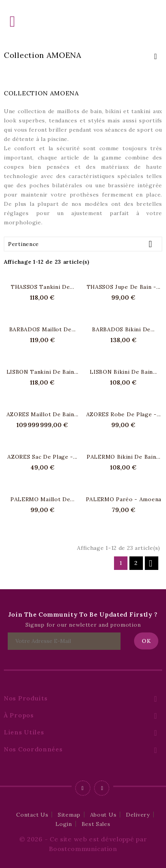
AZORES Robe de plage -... (124, 414)
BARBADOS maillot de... (43, 329)
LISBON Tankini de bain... (43, 372)
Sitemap (69, 815)
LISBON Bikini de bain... (123, 372)
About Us (103, 815)
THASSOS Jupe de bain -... (124, 287)
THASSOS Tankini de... (43, 287)
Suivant (151, 563)
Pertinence (83, 244)
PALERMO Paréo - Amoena (124, 499)
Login (64, 824)
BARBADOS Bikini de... (123, 329)
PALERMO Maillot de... (43, 499)
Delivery (138, 815)
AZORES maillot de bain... (43, 414)
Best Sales (96, 824)
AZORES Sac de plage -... (42, 457)
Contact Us (32, 815)
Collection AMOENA (43, 55)
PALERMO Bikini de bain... (124, 457)
